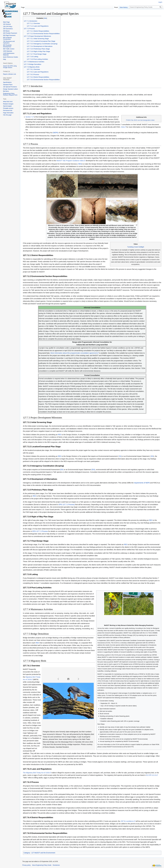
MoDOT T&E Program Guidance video (70, 161)
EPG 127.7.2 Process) (67, 505)
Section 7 (29, 117)
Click (123, 127)
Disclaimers (56, 865)
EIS (152, 456)
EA (120, 456)
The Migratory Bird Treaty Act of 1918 (36, 773)
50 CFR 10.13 (151, 775)
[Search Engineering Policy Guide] (146, 7)
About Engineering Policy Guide (42, 865)
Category (27, 853)
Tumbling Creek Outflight (136, 247)
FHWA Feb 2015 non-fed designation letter (140, 120)
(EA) (62, 470)
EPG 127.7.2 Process (40, 531)
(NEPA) (56, 133)
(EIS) (93, 470)
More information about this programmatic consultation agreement (74, 353)
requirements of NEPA (142, 483)
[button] (58, 679)
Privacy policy (26, 865)
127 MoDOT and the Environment (43, 853)
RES (80, 164)
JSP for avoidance (127, 821)
